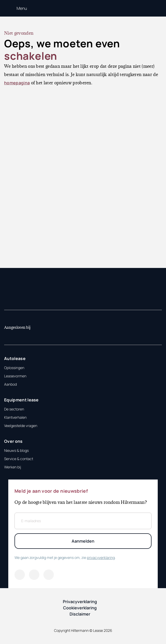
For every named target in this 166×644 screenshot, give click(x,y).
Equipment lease (21, 400)
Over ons (13, 441)
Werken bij (13, 467)
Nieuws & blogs (16, 450)
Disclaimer (80, 614)
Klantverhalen (15, 417)
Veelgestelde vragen (21, 426)
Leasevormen (15, 376)
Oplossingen (14, 368)
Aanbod (10, 384)
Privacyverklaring (80, 602)
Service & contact (19, 459)
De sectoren (14, 409)
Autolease (15, 358)
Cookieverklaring (80, 608)
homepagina (17, 83)
